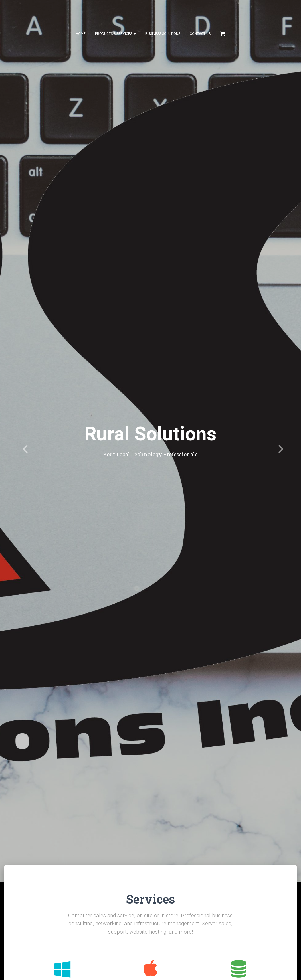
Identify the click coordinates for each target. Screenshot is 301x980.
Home (81, 34)
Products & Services (115, 34)
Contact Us (200, 34)
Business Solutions (163, 34)
